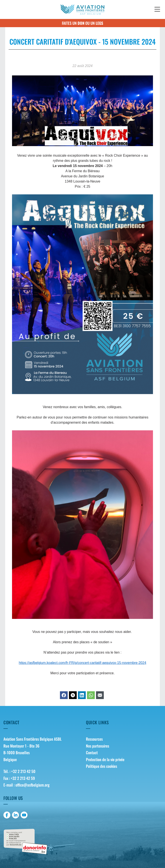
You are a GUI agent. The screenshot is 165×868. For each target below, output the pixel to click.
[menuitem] (124, 739)
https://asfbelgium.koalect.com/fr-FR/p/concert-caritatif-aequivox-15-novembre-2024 (82, 663)
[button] (157, 9)
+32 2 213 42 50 (23, 771)
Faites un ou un (82, 23)
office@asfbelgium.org (33, 785)
